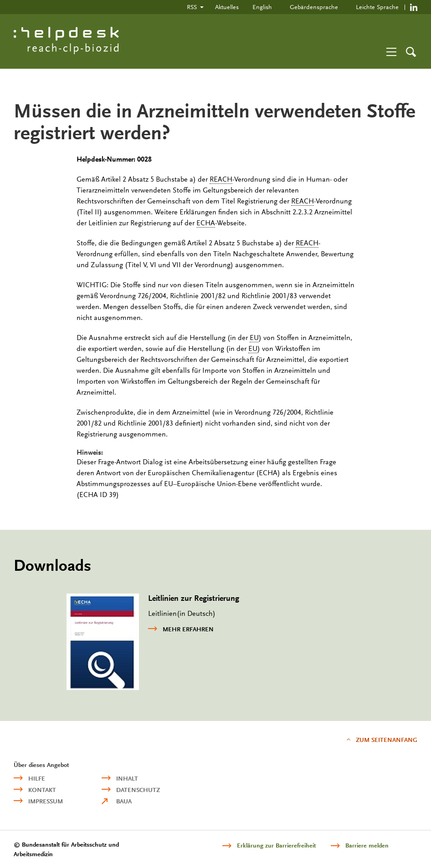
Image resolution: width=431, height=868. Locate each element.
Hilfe (37, 779)
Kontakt (42, 790)
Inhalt (127, 779)
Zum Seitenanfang (387, 740)
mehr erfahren (181, 629)
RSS (192, 7)
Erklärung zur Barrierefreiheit (276, 845)
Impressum (46, 801)
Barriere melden (367, 845)
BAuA (124, 801)
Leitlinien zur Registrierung (194, 598)
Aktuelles (227, 7)
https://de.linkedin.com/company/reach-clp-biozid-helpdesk (414, 7)
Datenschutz (138, 790)
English (262, 7)
